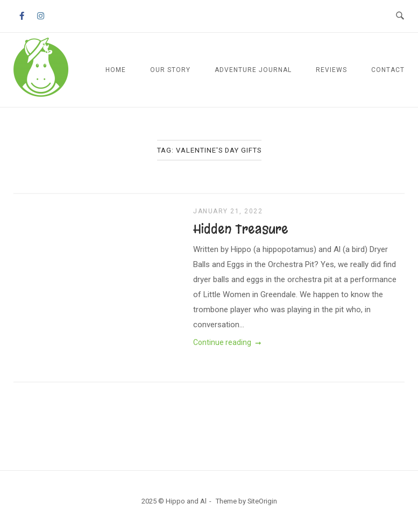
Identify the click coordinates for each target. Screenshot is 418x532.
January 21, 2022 (228, 211)
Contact (388, 70)
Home (116, 70)
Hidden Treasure (241, 229)
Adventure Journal (253, 70)
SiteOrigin (262, 501)
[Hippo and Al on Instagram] (41, 16)
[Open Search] (400, 16)
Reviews (331, 70)
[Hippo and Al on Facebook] (22, 16)
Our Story (170, 70)
